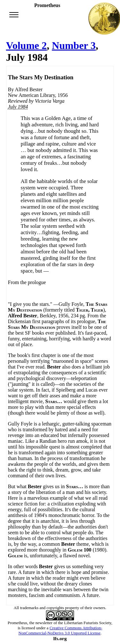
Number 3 (74, 45)
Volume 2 (26, 45)
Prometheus (17, 623)
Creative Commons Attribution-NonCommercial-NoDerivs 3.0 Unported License (60, 630)
